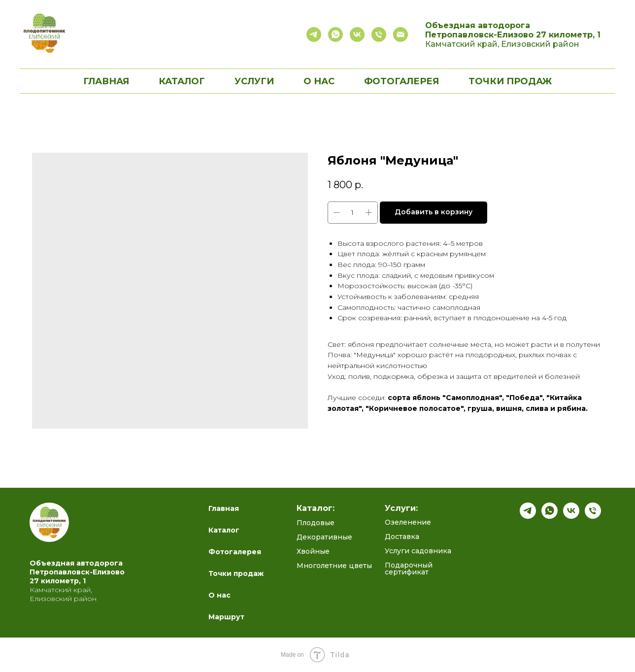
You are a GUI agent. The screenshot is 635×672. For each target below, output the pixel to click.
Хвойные (313, 551)
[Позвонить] (379, 34)
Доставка (402, 537)
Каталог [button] (182, 81)
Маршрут (226, 617)
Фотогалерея (401, 81)
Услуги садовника (418, 551)
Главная (106, 81)
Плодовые (316, 523)
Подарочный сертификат (409, 569)
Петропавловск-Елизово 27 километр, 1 (513, 35)
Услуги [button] (254, 81)
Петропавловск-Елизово (77, 572)
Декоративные (324, 537)
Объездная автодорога (478, 25)
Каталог (224, 530)
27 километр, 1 (58, 581)
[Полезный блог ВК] (571, 516)
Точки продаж (510, 81)
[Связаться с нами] (335, 34)
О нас (319, 81)
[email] (401, 34)
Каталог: (316, 508)
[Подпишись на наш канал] (528, 516)
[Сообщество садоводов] (357, 34)
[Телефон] (593, 516)
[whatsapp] (550, 516)
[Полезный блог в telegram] (314, 34)
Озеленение (408, 522)
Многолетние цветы (334, 566)
